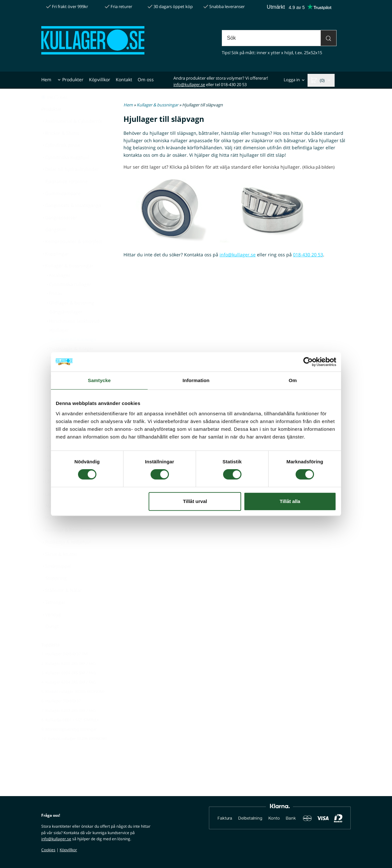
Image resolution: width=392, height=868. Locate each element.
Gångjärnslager (66, 327)
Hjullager (59, 346)
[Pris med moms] (43, 113)
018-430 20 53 (308, 255)
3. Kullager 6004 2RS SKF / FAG (69, 689)
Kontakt (124, 79)
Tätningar (53, 618)
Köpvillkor (100, 79)
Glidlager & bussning (70, 318)
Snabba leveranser (224, 6)
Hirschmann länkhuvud (72, 337)
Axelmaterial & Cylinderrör (72, 137)
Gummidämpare (61, 209)
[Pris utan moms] (56, 113)
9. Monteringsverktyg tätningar (69, 745)
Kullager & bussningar (67, 281)
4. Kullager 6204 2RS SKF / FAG (69, 698)
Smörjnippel (56, 582)
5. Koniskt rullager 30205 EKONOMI (73, 707)
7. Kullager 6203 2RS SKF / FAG (69, 726)
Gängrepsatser (59, 233)
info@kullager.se (189, 84)
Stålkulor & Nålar (62, 606)
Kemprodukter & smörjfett (72, 257)
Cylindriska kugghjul (65, 173)
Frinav (54, 309)
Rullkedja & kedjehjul (66, 558)
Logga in (292, 80)
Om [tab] (293, 380)
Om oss (146, 79)
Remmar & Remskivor (66, 546)
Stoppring (56, 594)
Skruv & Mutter (59, 570)
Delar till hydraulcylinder (70, 185)
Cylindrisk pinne (61, 161)
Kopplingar (55, 269)
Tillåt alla (290, 501)
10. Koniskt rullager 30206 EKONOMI (74, 754)
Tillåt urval (195, 501)
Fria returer (118, 6)
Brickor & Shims (60, 149)
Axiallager (58, 291)
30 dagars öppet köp (170, 6)
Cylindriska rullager (68, 300)
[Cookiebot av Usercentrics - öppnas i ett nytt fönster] (308, 362)
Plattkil (50, 533)
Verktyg (51, 630)
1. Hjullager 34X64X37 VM (64, 670)
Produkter (73, 79)
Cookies (48, 850)
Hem (46, 79)
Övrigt (52, 642)
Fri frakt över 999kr (67, 6)
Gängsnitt (56, 245)
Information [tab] (196, 380)
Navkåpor (56, 522)
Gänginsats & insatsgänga (71, 221)
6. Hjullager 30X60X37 (61, 717)
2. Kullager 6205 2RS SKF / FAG (69, 679)
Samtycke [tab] (99, 380)
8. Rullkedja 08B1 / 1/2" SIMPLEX (70, 736)
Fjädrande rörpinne (67, 197)
